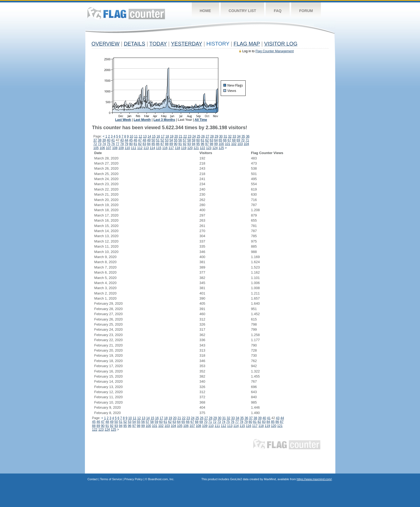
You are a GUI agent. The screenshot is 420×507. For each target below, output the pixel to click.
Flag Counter (126, 13)
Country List (243, 11)
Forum (306, 11)
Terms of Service (111, 479)
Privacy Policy (133, 479)
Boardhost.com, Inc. (161, 479)
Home (205, 11)
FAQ (278, 11)
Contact (93, 479)
